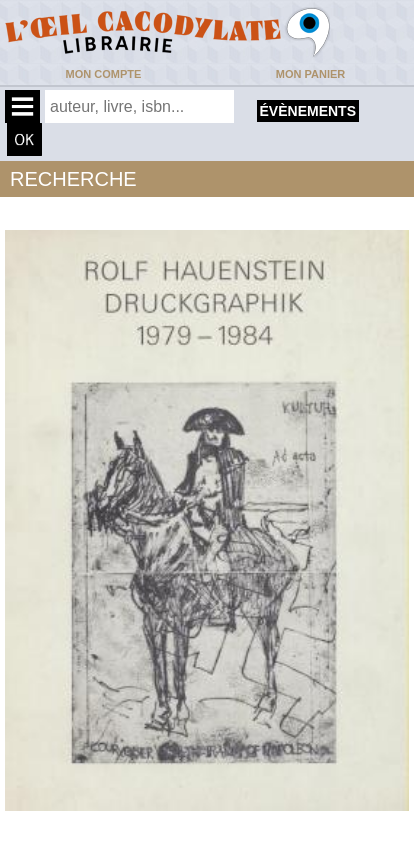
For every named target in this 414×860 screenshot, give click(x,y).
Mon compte (104, 74)
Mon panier (310, 74)
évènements (308, 111)
